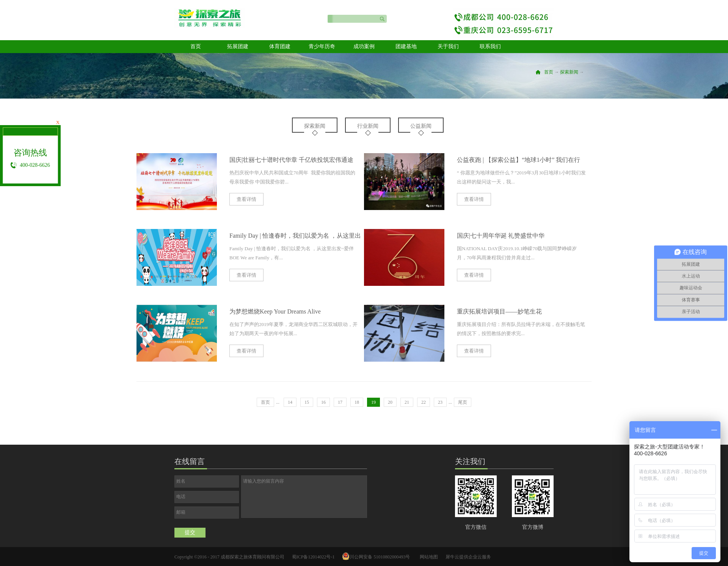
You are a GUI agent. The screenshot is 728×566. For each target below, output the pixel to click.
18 (357, 402)
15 (307, 402)
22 (424, 402)
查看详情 (246, 199)
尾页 (463, 402)
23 (440, 402)
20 (390, 402)
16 (323, 402)
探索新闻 (569, 72)
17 (340, 402)
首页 (196, 46)
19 (373, 402)
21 (407, 402)
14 (290, 402)
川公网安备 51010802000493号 (380, 557)
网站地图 (428, 557)
